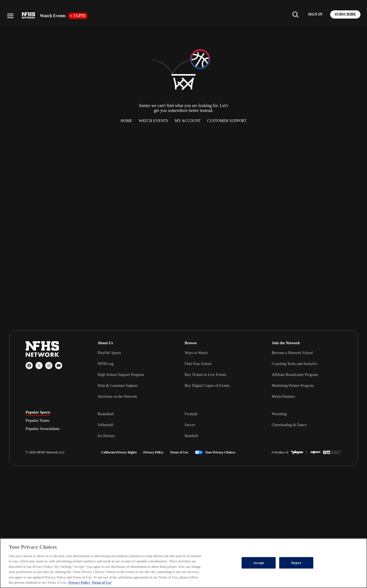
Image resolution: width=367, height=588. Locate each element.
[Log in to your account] (315, 14)
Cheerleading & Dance (289, 425)
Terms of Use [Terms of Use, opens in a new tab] (101, 582)
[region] (183, 563)
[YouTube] (59, 366)
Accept (259, 563)
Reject (296, 563)
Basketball (106, 414)
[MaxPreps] (315, 452)
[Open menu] (10, 16)
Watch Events (154, 121)
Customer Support (227, 121)
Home (126, 121)
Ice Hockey (106, 436)
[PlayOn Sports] (297, 452)
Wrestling (279, 414)
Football (191, 414)
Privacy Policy (154, 452)
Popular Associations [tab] (43, 429)
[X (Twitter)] (39, 366)
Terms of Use (179, 452)
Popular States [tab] (37, 421)
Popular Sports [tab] (38, 412)
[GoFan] (332, 452)
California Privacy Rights (119, 452)
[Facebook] (29, 366)
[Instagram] (49, 366)
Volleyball (105, 425)
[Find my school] (295, 14)
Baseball (191, 436)
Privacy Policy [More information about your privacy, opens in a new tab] (79, 582)
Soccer (190, 425)
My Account (188, 121)
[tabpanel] (219, 425)
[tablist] (53, 421)
